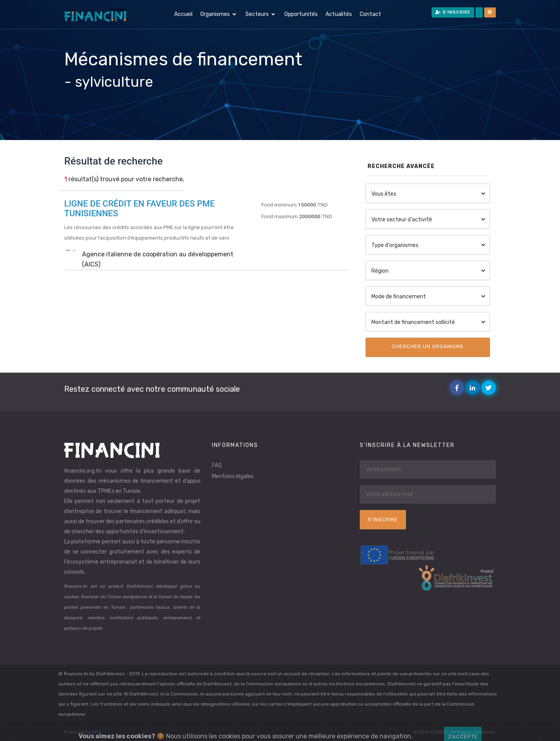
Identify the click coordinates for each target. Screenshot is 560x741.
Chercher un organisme (428, 346)
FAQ (217, 465)
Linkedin (474, 388)
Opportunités (301, 14)
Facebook (459, 388)
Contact (370, 14)
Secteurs (257, 14)
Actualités (339, 14)
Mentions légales (233, 476)
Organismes (215, 14)
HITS (97, 732)
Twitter (490, 388)
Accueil (183, 14)
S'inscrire (453, 12)
